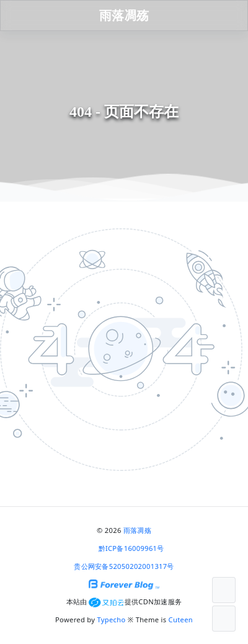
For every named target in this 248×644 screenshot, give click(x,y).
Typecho (112, 619)
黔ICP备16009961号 (131, 548)
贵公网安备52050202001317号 (124, 566)
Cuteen (181, 619)
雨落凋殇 (137, 530)
